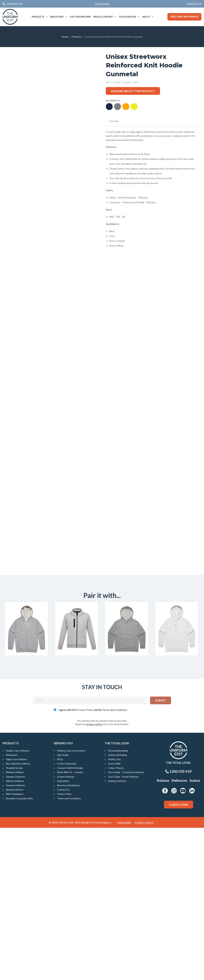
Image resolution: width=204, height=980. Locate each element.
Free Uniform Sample (184, 17)
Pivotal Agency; (102, 975)
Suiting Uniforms (117, 933)
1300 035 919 (178, 924)
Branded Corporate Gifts (20, 950)
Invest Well (114, 916)
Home (65, 37)
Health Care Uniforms (18, 903)
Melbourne (179, 933)
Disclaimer (124, 975)
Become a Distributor (69, 938)
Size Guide (63, 907)
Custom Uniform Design (70, 920)
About (146, 17)
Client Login (179, 957)
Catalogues (102, 4)
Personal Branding (118, 903)
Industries (57, 17)
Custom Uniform (80, 17)
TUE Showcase (127, 17)
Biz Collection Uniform (18, 916)
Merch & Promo (103, 17)
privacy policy (95, 876)
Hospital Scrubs (14, 920)
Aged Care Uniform (16, 911)
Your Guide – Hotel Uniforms (123, 929)
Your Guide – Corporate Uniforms (126, 924)
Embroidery (63, 933)
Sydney (195, 933)
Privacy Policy (85, 862)
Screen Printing (65, 929)
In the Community (67, 916)
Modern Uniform (15, 924)
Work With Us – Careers (70, 924)
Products (38, 17)
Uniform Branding (117, 907)
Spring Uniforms (15, 942)
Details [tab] (114, 121)
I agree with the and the (93, 862)
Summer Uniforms (16, 929)
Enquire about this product (133, 91)
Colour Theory (116, 920)
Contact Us (194, 4)
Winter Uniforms (15, 933)
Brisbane (163, 933)
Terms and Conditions (115, 862)
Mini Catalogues (15, 946)
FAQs (60, 911)
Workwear (12, 907)
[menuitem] (194, 4)
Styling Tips (114, 911)
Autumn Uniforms (16, 938)
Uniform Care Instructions (71, 903)
